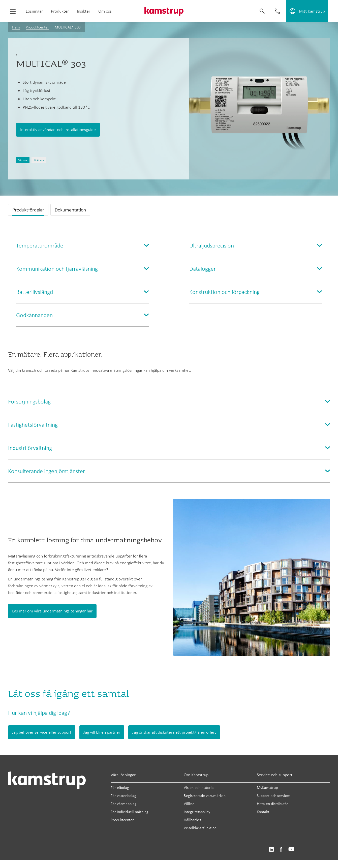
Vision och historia (199, 787)
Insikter (84, 11)
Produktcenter (37, 27)
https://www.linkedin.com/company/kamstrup (271, 849)
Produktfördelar (28, 210)
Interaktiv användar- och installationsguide (58, 130)
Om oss (105, 11)
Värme (23, 160)
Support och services (274, 796)
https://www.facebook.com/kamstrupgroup (281, 849)
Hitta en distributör (272, 804)
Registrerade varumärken (205, 796)
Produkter (60, 11)
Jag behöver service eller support (42, 732)
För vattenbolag (124, 796)
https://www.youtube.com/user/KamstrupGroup (291, 849)
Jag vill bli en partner (102, 732)
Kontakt (263, 812)
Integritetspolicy (197, 812)
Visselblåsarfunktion (200, 828)
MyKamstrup (267, 787)
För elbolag (120, 787)
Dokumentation (70, 210)
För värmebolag (124, 804)
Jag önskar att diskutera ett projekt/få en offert (174, 732)
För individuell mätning (130, 812)
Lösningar (34, 11)
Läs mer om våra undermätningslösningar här (52, 611)
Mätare (39, 160)
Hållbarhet (192, 820)
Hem (16, 27)
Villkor (189, 804)
